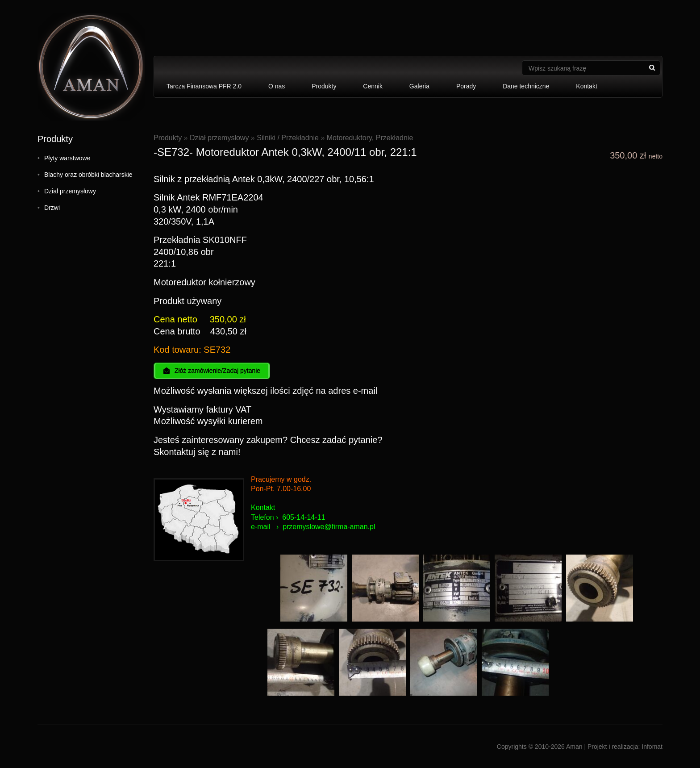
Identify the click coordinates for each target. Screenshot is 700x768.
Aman (574, 747)
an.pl (368, 527)
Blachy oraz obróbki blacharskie (88, 175)
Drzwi (52, 208)
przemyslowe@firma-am (321, 527)
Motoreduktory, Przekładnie (370, 138)
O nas (277, 86)
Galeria (419, 86)
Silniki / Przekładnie (288, 138)
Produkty (324, 86)
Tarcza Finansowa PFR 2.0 (204, 86)
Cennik (373, 86)
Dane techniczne (526, 86)
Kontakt (586, 86)
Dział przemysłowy (70, 191)
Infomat (652, 747)
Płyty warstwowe (67, 158)
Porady (466, 86)
